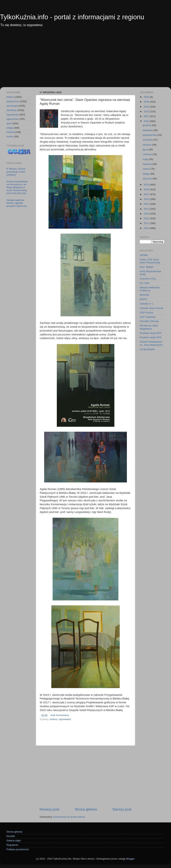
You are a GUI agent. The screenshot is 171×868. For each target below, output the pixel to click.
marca (146, 169)
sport (9, 123)
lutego (146, 174)
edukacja (11, 110)
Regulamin (12, 845)
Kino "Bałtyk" (147, 267)
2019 (147, 185)
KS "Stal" (145, 283)
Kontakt (11, 836)
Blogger (130, 859)
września (148, 140)
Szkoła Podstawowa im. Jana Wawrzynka (151, 343)
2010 (147, 228)
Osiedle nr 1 (146, 304)
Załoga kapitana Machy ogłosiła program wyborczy (17, 203)
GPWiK (144, 255)
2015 (147, 204)
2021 (147, 116)
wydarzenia (13, 101)
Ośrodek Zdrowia (149, 321)
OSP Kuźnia (146, 313)
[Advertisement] (85, 60)
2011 (147, 223)
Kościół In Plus (148, 279)
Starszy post (122, 809)
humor (10, 136)
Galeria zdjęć (14, 841)
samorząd (12, 106)
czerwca (148, 154)
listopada (148, 130)
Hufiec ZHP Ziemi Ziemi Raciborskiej (150, 261)
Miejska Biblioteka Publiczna (150, 289)
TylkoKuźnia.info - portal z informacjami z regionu (72, 17)
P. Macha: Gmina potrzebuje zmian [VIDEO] (16, 172)
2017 (147, 194)
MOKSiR (145, 295)
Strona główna (86, 809)
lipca (146, 150)
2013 (147, 214)
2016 (147, 199)
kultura (54, 719)
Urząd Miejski (147, 349)
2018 (147, 189)
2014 (147, 209)
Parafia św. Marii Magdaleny (149, 327)
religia (10, 128)
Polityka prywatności (18, 849)
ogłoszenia (12, 119)
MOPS (143, 299)
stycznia (148, 179)
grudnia (147, 125)
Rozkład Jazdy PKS (151, 337)
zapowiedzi (65, 719)
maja (146, 159)
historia (10, 132)
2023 (147, 107)
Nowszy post (49, 809)
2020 (147, 121)
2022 (147, 111)
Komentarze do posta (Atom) (69, 817)
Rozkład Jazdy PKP (151, 333)
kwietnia (148, 164)
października (150, 135)
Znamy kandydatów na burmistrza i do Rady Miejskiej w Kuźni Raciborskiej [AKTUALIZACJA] (17, 187)
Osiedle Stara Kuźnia (151, 308)
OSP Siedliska (148, 317)
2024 (147, 102)
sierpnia (147, 145)
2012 (147, 218)
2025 (147, 97)
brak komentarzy (60, 715)
